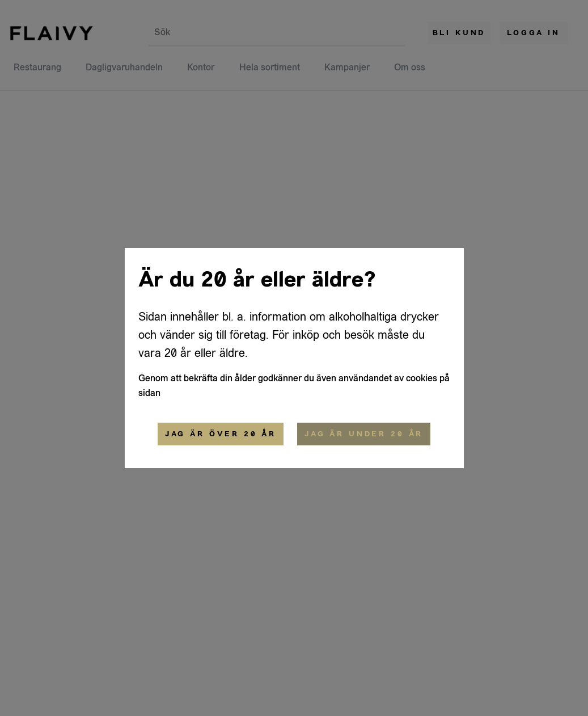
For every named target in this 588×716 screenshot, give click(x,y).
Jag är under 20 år (364, 434)
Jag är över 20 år (221, 434)
